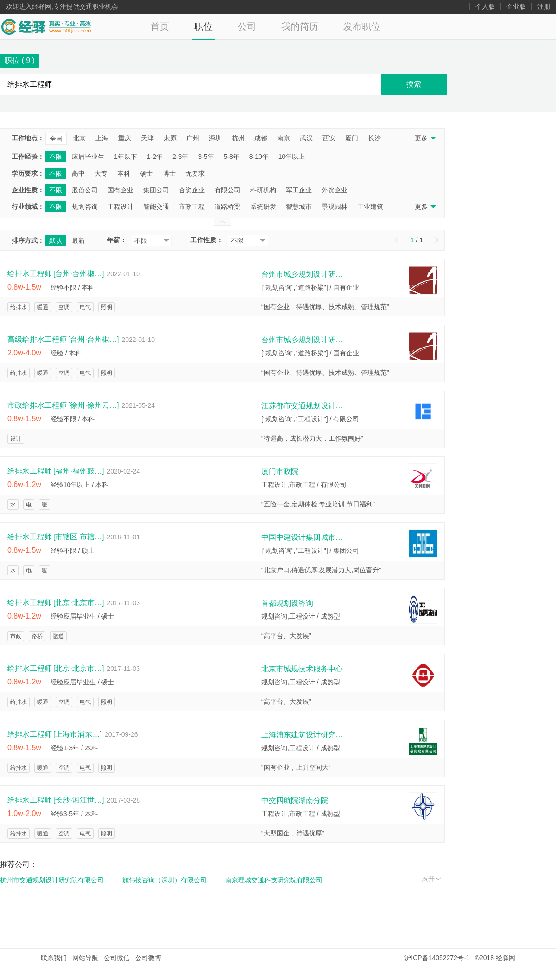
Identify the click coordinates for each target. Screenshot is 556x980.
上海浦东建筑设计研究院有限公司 (303, 735)
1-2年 (155, 157)
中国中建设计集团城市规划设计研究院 (303, 537)
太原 (170, 138)
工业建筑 (370, 207)
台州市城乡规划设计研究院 (303, 274)
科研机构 (263, 190)
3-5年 (206, 157)
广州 (193, 138)
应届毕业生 (88, 157)
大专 (101, 173)
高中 (78, 173)
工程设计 (120, 207)
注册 (544, 7)
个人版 (485, 7)
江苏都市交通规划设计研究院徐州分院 (303, 406)
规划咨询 (85, 207)
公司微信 (117, 958)
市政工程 (192, 207)
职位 (203, 26)
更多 (425, 138)
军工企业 (299, 190)
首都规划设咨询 (287, 603)
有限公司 (227, 190)
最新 (78, 240)
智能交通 (156, 207)
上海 (102, 138)
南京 (284, 138)
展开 (431, 879)
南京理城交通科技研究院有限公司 (274, 880)
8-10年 (259, 157)
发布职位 (362, 26)
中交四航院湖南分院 (295, 800)
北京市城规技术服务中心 (302, 669)
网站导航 (85, 958)
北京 (79, 138)
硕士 (146, 173)
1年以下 (126, 157)
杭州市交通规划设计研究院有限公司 (52, 880)
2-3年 (180, 157)
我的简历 (300, 26)
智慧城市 (299, 207)
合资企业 (192, 190)
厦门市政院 (280, 471)
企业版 (516, 7)
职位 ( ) (20, 60)
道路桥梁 (227, 207)
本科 (124, 173)
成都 (261, 138)
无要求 (195, 173)
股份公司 (85, 190)
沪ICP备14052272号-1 (437, 958)
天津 (147, 138)
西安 (329, 138)
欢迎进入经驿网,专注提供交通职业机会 (62, 7)
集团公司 (156, 190)
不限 (56, 157)
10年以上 (292, 157)
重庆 (125, 138)
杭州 (238, 138)
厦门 (352, 138)
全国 (56, 139)
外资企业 (335, 190)
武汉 (306, 138)
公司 (247, 26)
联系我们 (54, 958)
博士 (169, 173)
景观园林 (335, 207)
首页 (160, 26)
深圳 (215, 138)
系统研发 (263, 207)
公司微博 (148, 958)
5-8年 (232, 157)
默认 (56, 240)
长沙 (374, 138)
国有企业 (120, 190)
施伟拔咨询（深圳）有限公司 (164, 880)
